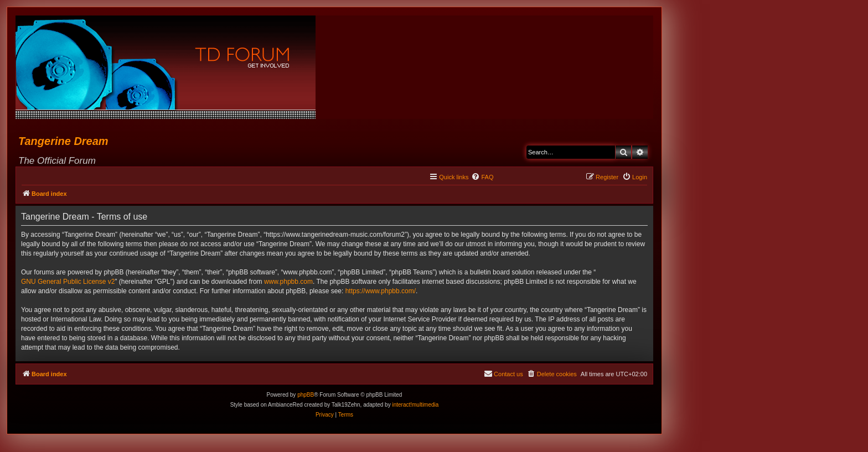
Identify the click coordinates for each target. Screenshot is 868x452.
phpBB (306, 395)
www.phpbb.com (288, 282)
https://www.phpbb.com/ (381, 291)
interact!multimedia (415, 405)
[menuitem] (482, 177)
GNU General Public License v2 (68, 282)
